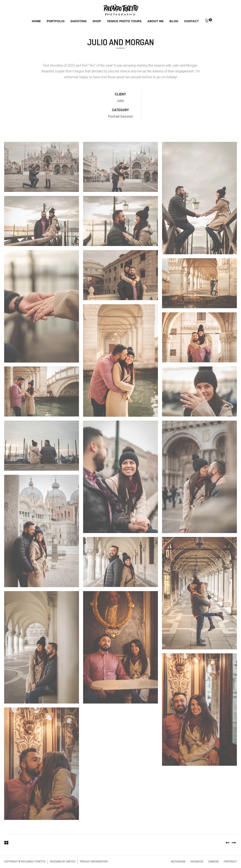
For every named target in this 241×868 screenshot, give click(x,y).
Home (36, 21)
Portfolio (56, 21)
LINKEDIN (213, 862)
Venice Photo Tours (124, 21)
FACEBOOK (197, 862)
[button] (207, 21)
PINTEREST (230, 862)
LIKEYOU (71, 862)
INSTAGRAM (178, 862)
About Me (156, 21)
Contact (191, 21)
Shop (97, 21)
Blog (174, 21)
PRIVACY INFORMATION (94, 862)
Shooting (79, 21)
